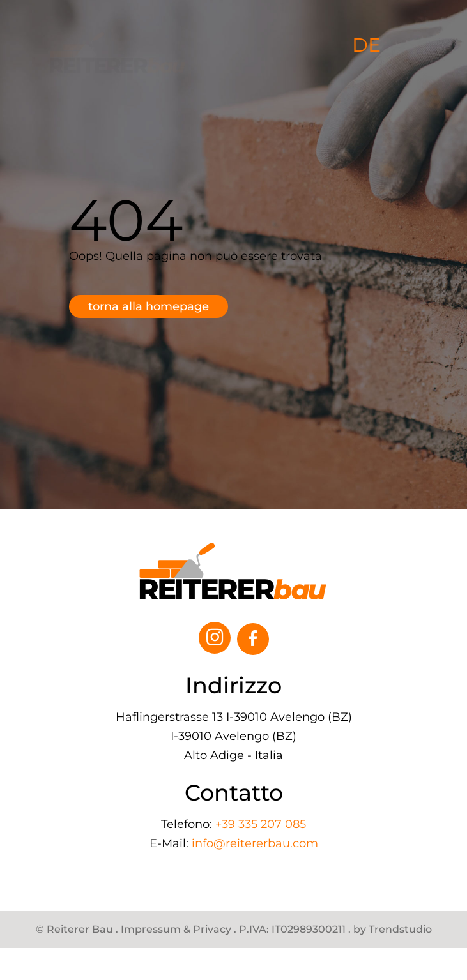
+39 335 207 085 (261, 824)
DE (366, 45)
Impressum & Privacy (176, 930)
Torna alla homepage (149, 306)
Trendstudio (400, 930)
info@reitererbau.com (255, 843)
